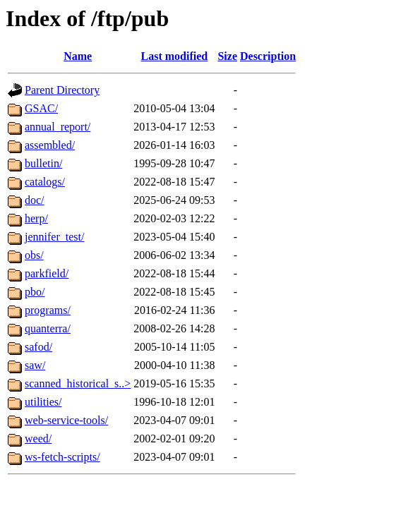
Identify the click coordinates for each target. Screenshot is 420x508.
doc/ (35, 200)
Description (268, 56)
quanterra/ (48, 328)
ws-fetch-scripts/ (62, 457)
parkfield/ (47, 273)
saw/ (35, 365)
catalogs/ (45, 182)
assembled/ (50, 145)
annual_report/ (58, 127)
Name (78, 56)
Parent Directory (62, 90)
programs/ (48, 310)
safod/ (38, 347)
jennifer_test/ (54, 237)
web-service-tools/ (66, 420)
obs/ (34, 255)
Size (227, 56)
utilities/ (43, 402)
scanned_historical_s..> (78, 383)
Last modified (175, 56)
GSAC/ (41, 108)
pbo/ (35, 292)
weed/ (38, 439)
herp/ (36, 218)
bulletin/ (43, 163)
